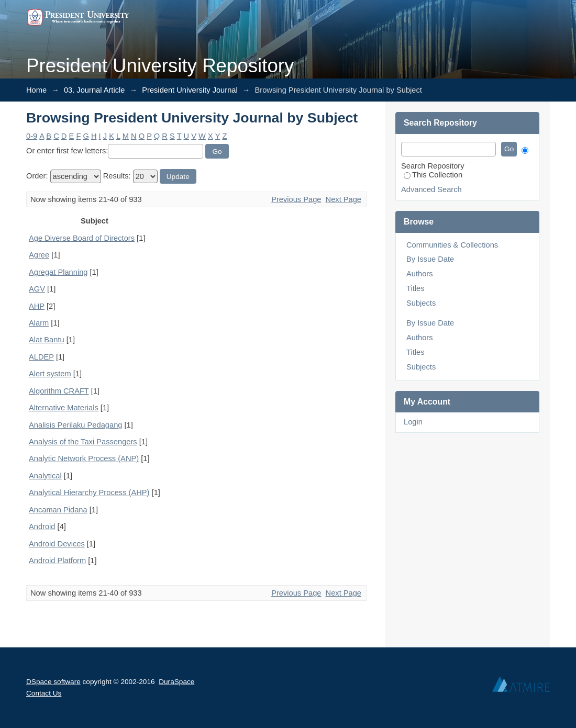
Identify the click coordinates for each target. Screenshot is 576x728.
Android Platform (57, 561)
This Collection (433, 175)
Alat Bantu (47, 340)
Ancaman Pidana (58, 510)
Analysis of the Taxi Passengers (83, 442)
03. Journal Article (95, 90)
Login (413, 422)
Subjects (421, 303)
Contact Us (44, 693)
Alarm (39, 323)
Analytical (45, 476)
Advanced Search (431, 189)
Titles (415, 288)
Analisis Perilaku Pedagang (75, 425)
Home (36, 90)
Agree (39, 255)
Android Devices (57, 544)
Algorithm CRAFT (59, 391)
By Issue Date (430, 259)
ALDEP (41, 357)
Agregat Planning (58, 272)
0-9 (32, 136)
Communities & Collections (452, 245)
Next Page (344, 199)
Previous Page (296, 199)
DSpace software (53, 682)
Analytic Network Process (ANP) (84, 458)
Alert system (50, 374)
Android (42, 527)
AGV (37, 289)
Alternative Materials (64, 408)
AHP (37, 306)
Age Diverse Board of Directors (82, 238)
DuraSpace (176, 682)
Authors (420, 274)
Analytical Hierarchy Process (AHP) (89, 492)
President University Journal (190, 90)
